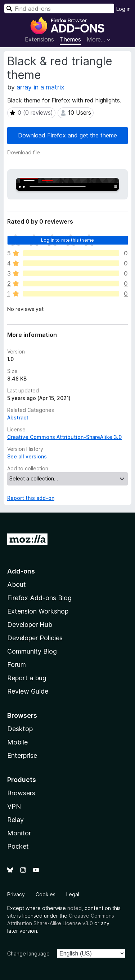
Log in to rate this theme (67, 240)
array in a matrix (40, 87)
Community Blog (32, 651)
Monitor (19, 833)
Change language (28, 953)
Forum (17, 665)
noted (75, 908)
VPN (14, 806)
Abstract (18, 418)
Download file (24, 152)
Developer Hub (30, 625)
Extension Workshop (38, 611)
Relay (15, 820)
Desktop (20, 729)
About (17, 585)
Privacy (16, 894)
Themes (70, 39)
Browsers (21, 793)
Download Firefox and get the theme (67, 135)
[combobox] (59, 8)
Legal (73, 894)
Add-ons (21, 571)
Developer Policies (35, 638)
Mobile (17, 742)
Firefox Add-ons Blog (39, 598)
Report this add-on (31, 498)
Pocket (18, 846)
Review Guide (28, 691)
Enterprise (22, 755)
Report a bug (27, 678)
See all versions (27, 456)
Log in (123, 9)
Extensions (39, 39)
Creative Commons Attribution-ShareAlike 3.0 (64, 437)
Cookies (46, 894)
